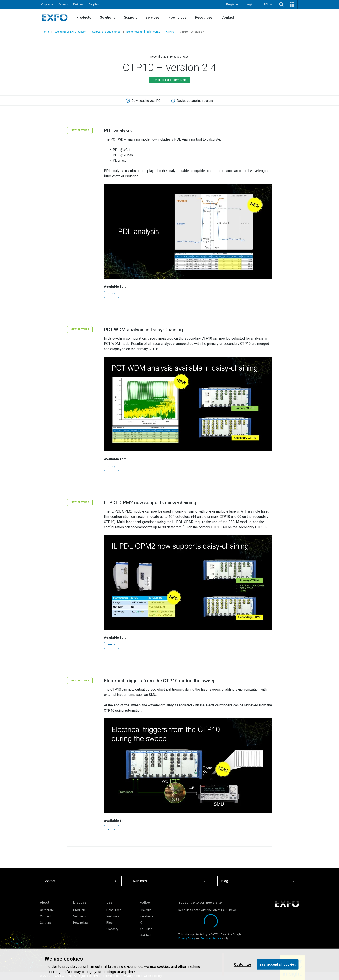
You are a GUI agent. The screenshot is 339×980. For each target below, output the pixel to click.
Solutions (108, 17)
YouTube (146, 929)
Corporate (47, 4)
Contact (228, 17)
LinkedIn (146, 910)
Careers (63, 4)
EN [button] (268, 4)
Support (130, 17)
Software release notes (106, 32)
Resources (204, 17)
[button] (281, 4)
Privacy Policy (187, 938)
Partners (78, 4)
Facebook (146, 916)
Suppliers (94, 4)
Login (249, 4)
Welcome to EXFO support (71, 32)
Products (84, 17)
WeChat (145, 935)
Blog (110, 923)
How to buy (177, 17)
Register (232, 4)
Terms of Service (211, 938)
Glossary (112, 929)
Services (153, 17)
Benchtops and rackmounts (143, 32)
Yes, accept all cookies (278, 964)
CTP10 (170, 32)
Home (45, 32)
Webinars (113, 916)
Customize (243, 964)
